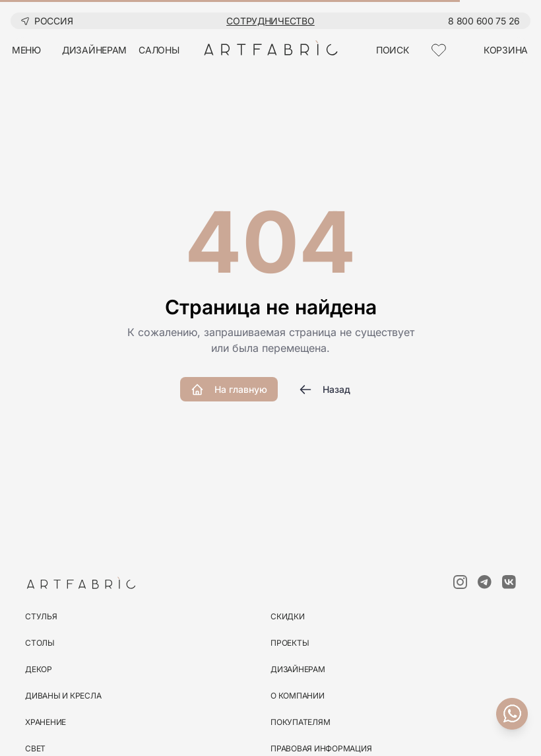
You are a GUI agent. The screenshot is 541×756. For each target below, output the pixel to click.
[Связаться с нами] (512, 714)
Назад (325, 390)
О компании (298, 696)
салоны (159, 50)
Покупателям (300, 722)
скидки (288, 616)
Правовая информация (321, 748)
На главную (229, 390)
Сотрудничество (270, 21)
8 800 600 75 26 (484, 21)
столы (40, 643)
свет (35, 748)
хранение (46, 722)
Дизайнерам (298, 669)
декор (39, 669)
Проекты (290, 643)
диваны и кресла (63, 696)
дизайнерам (94, 50)
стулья (41, 616)
